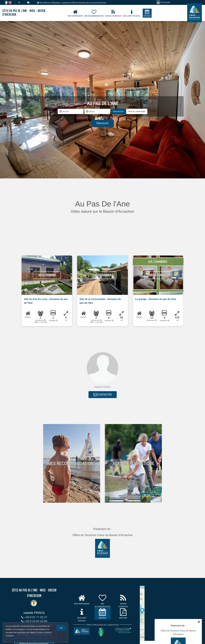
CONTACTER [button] (103, 395)
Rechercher (118, 111)
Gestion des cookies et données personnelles (24, 639)
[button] (137, 111)
